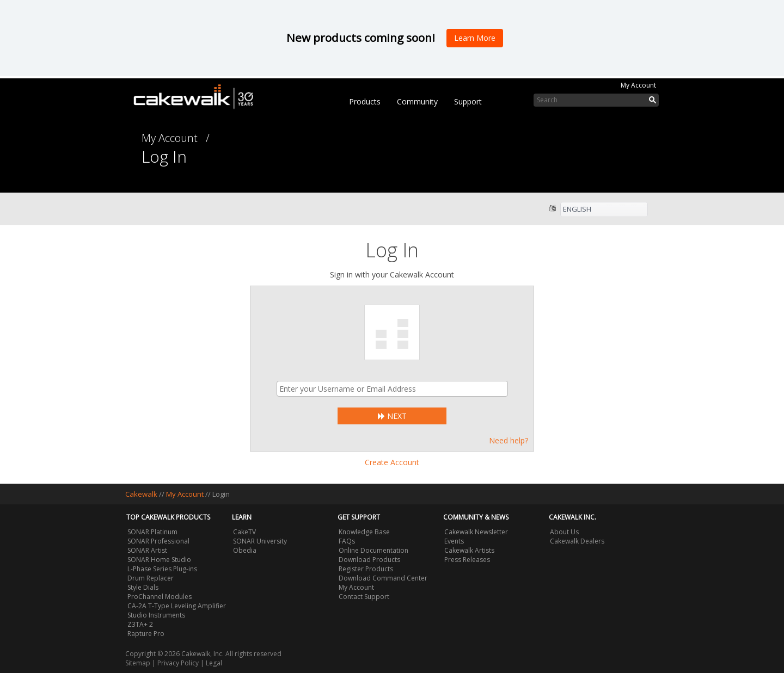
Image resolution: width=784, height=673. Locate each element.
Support (468, 101)
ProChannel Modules (160, 597)
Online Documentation (373, 550)
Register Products (366, 569)
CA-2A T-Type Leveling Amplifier (177, 606)
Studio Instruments (156, 615)
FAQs (347, 541)
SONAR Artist (147, 550)
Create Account (392, 462)
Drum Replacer (151, 578)
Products (365, 101)
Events (454, 541)
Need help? (509, 440)
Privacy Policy (178, 663)
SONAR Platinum (152, 532)
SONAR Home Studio (159, 560)
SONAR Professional (158, 541)
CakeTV (244, 532)
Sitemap (138, 663)
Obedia (245, 550)
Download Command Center (383, 578)
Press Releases (467, 560)
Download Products (369, 560)
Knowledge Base (364, 532)
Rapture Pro (146, 634)
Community (417, 101)
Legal (214, 663)
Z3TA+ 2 (140, 624)
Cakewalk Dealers (577, 541)
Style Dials (143, 587)
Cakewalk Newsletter (476, 532)
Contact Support (364, 597)
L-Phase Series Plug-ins (162, 569)
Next (392, 416)
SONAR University (260, 541)
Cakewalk (141, 494)
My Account (638, 85)
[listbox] (604, 209)
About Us (564, 532)
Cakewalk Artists (469, 550)
